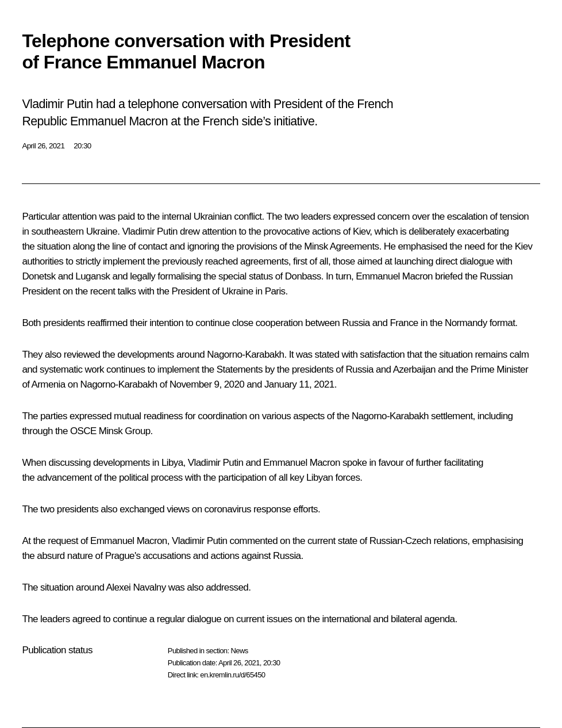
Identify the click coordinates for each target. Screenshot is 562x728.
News (239, 651)
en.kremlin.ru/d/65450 (232, 675)
